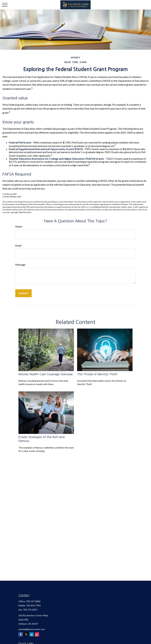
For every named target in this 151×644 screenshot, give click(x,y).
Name (19, 226)
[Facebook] (21, 634)
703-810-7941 (34, 605)
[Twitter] (26, 634)
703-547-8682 (33, 601)
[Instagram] (37, 634)
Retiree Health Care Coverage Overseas (46, 374)
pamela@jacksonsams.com (32, 629)
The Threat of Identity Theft (97, 374)
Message (20, 265)
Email (18, 245)
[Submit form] (23, 293)
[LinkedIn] (32, 634)
